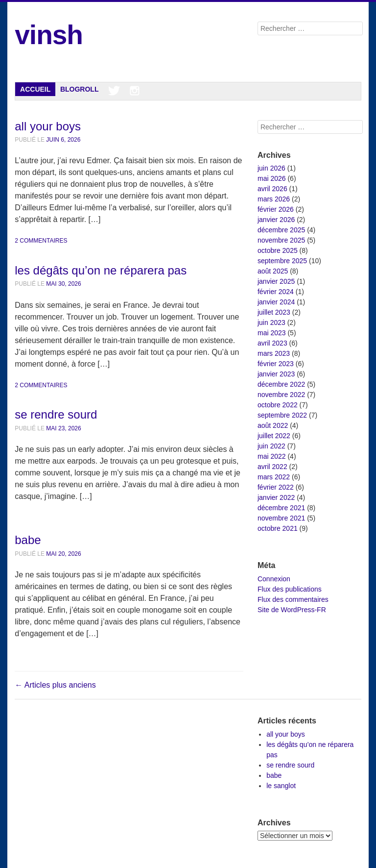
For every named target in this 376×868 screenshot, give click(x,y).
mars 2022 (274, 477)
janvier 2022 (276, 497)
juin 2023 (271, 322)
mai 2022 (272, 456)
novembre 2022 (281, 395)
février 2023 (276, 364)
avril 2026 (272, 189)
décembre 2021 (281, 508)
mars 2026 (274, 199)
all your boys (48, 126)
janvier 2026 (276, 220)
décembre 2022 (281, 384)
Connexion (274, 579)
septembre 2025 (282, 261)
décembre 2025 (281, 230)
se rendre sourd (56, 414)
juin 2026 (271, 168)
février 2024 (276, 292)
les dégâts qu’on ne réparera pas (101, 270)
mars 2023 (274, 353)
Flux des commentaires (293, 599)
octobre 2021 (278, 528)
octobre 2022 (278, 405)
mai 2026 (272, 178)
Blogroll (80, 89)
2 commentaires (41, 241)
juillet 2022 (274, 436)
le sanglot (281, 786)
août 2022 (273, 425)
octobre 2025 (278, 250)
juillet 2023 (274, 312)
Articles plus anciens (55, 685)
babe (28, 540)
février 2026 (276, 209)
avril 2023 (272, 343)
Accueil (35, 89)
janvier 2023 (276, 374)
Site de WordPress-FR (292, 610)
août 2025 (273, 271)
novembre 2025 (281, 240)
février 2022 (276, 487)
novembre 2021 (281, 518)
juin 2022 (271, 446)
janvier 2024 (276, 302)
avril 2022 (272, 467)
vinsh (49, 35)
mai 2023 (272, 333)
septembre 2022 (282, 415)
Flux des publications (290, 589)
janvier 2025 (276, 281)
